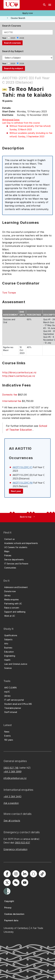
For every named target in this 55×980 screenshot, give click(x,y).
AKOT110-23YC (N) (23, 483)
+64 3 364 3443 (12, 796)
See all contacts (12, 821)
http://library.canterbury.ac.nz (19, 372)
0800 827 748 (11, 768)
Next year (16, 491)
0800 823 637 (22, 843)
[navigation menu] (50, 5)
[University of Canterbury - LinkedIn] (25, 874)
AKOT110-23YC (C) (23, 467)
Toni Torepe (9, 293)
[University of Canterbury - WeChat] (16, 883)
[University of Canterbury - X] (7, 883)
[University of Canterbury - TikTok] (42, 874)
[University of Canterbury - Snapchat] (33, 874)
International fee (12, 401)
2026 (22, 38)
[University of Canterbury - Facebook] (7, 874)
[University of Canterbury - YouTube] (25, 883)
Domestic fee (10, 395)
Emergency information (15, 849)
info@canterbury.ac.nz (15, 778)
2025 (13, 38)
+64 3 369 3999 (12, 772)
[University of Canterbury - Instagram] (16, 874)
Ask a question (11, 803)
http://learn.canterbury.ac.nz (19, 376)
